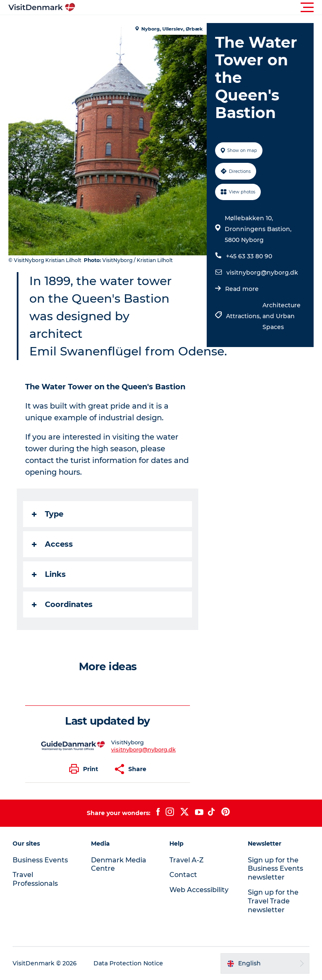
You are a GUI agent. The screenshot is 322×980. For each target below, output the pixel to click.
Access (52, 544)
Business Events (40, 860)
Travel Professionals (35, 879)
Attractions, (244, 316)
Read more (242, 289)
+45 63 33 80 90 (249, 256)
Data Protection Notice (128, 963)
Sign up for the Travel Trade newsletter (273, 901)
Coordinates (62, 604)
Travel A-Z (187, 860)
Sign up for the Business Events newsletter (275, 869)
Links (49, 574)
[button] (199, 8)
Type (48, 514)
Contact (183, 875)
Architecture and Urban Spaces (282, 316)
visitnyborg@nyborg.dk (262, 273)
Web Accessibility (199, 890)
